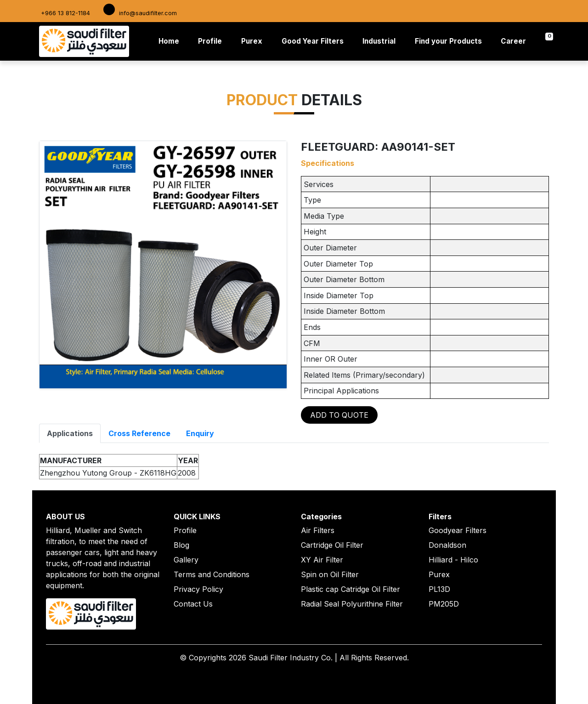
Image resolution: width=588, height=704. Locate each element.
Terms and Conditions (212, 574)
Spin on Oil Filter (330, 574)
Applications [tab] (70, 433)
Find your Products (448, 41)
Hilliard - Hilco (453, 560)
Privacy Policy (198, 589)
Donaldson (447, 545)
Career (513, 41)
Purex (252, 41)
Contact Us (193, 604)
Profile (210, 41)
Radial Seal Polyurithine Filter (352, 604)
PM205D (444, 604)
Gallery (186, 560)
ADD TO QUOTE (339, 415)
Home (171, 41)
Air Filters (318, 530)
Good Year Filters (313, 41)
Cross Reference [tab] (139, 433)
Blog (181, 545)
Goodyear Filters (458, 530)
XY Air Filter (322, 560)
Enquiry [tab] (200, 433)
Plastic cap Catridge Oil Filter (351, 589)
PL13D (439, 589)
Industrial (379, 41)
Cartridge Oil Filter (332, 545)
